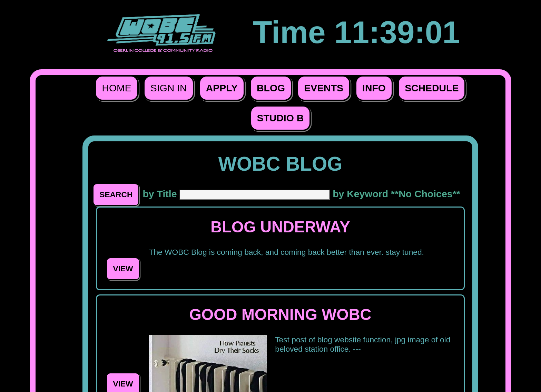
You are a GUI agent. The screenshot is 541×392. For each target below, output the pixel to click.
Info (374, 88)
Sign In (169, 88)
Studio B (281, 118)
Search (116, 194)
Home (116, 88)
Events (324, 88)
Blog (271, 88)
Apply (222, 88)
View (123, 269)
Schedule (432, 88)
